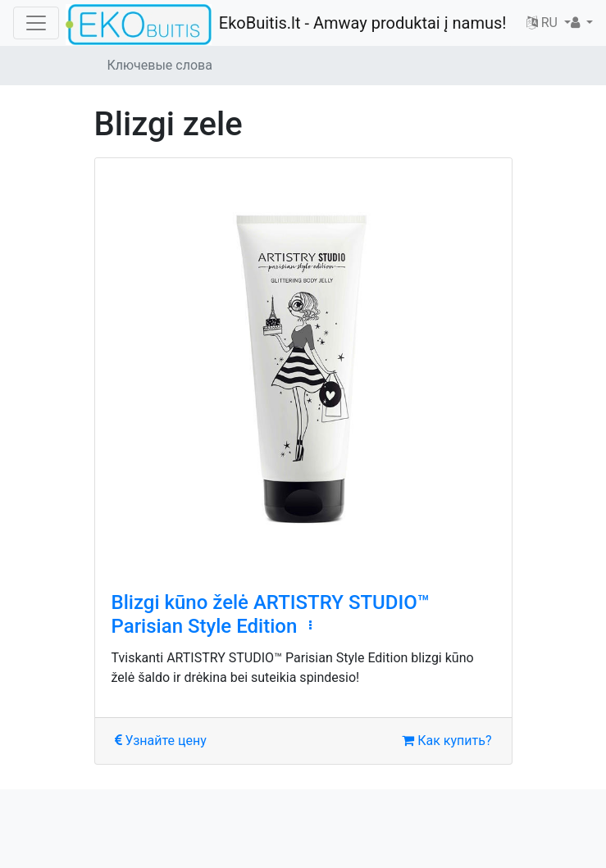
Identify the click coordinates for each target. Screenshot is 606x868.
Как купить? (447, 741)
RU (544, 23)
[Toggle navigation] (36, 23)
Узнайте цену (161, 741)
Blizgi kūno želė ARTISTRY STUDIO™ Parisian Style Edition (271, 614)
